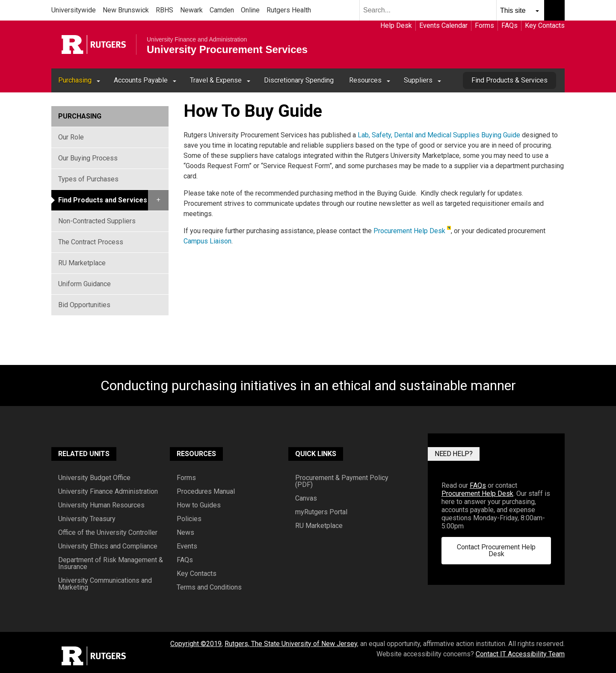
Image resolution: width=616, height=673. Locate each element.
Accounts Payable (141, 80)
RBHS (164, 10)
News (185, 533)
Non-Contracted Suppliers (97, 221)
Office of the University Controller (108, 533)
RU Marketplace (82, 263)
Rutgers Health (289, 10)
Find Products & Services (509, 80)
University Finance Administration (108, 492)
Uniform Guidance (84, 284)
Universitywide (74, 10)
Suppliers (418, 80)
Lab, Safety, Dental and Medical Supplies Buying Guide (440, 135)
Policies (189, 519)
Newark (191, 10)
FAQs (509, 25)
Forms (484, 25)
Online (250, 10)
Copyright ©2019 (196, 644)
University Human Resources (101, 505)
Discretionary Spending (299, 80)
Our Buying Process (88, 158)
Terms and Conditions (209, 587)
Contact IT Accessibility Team (520, 654)
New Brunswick (126, 10)
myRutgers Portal (321, 512)
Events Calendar (443, 25)
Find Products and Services (103, 200)
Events (187, 546)
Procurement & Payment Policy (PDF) (342, 481)
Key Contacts (545, 25)
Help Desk (396, 25)
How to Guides (199, 505)
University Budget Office (94, 478)
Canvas (306, 498)
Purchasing (75, 80)
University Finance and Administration (197, 39)
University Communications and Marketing (105, 584)
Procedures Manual (206, 492)
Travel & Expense (216, 80)
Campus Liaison (207, 241)
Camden (222, 10)
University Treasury (87, 519)
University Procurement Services (227, 50)
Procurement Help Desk (409, 231)
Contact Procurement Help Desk (496, 550)
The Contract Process (91, 242)
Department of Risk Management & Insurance (111, 563)
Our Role (71, 137)
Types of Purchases (88, 179)
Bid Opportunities (84, 305)
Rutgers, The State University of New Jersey (291, 644)
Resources (365, 80)
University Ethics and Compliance (108, 546)
